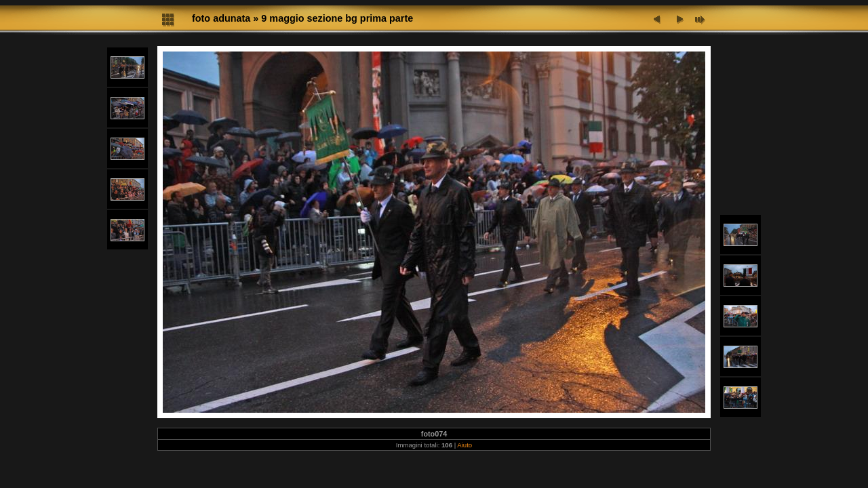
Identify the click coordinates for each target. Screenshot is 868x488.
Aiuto (465, 445)
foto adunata (221, 18)
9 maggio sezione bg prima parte (337, 18)
